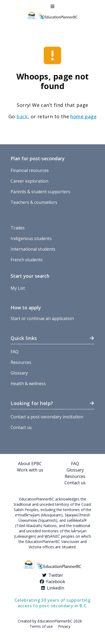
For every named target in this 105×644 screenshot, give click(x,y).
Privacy (64, 626)
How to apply (26, 308)
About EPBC (30, 464)
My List (18, 288)
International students (33, 249)
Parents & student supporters (40, 192)
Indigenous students (31, 238)
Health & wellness (28, 384)
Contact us (21, 427)
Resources (21, 362)
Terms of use (41, 626)
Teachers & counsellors (34, 202)
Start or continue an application (42, 318)
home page (83, 116)
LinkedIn (56, 588)
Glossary (19, 373)
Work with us (30, 470)
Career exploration (29, 181)
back (22, 116)
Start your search (30, 276)
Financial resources (30, 170)
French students (27, 260)
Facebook (56, 582)
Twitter (56, 575)
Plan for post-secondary (38, 158)
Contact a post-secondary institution (47, 417)
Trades (18, 228)
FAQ (15, 352)
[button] (52, 6)
